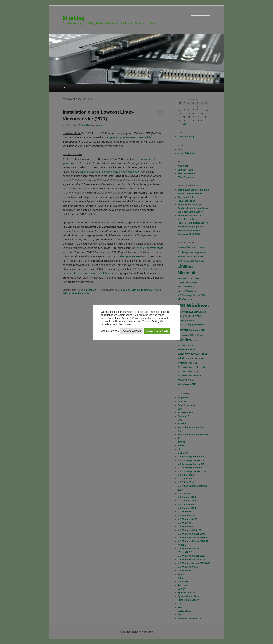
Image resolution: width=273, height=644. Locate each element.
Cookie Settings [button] (110, 331)
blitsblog (74, 18)
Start (66, 88)
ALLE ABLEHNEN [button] (132, 331)
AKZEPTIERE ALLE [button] (157, 331)
